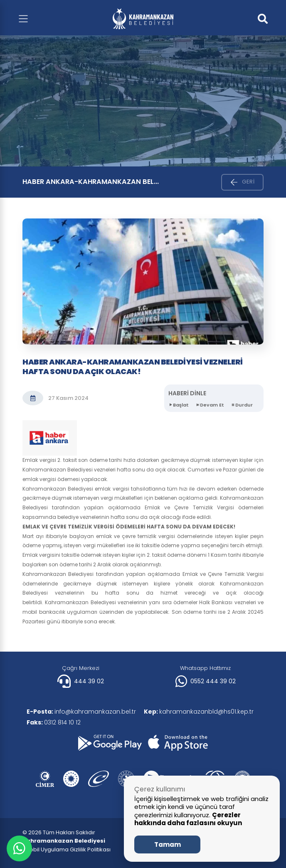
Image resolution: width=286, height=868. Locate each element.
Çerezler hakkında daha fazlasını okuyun (188, 819)
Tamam (168, 844)
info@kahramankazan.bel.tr (81, 712)
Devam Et (210, 405)
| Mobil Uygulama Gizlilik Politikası (67, 849)
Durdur (242, 405)
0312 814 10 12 (54, 722)
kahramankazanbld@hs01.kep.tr (199, 712)
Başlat (179, 405)
